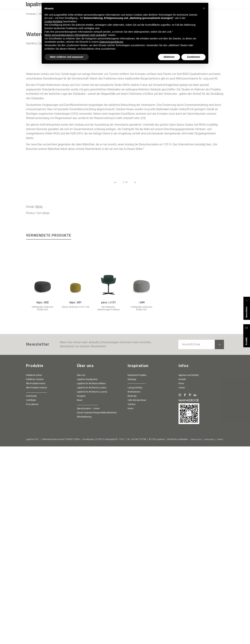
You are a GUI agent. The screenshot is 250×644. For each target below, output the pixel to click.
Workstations (134, 593)
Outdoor (132, 606)
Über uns (81, 577)
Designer (81, 598)
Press (181, 585)
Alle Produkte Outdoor (37, 589)
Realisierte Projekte (137, 577)
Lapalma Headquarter (87, 581)
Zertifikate (31, 602)
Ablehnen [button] (169, 57)
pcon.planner (32, 606)
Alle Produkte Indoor (36, 585)
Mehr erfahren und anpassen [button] (67, 57)
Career (182, 589)
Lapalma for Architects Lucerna (92, 593)
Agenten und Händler (189, 577)
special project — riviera (88, 610)
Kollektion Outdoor (35, 581)
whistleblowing (84, 618)
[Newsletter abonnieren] (219, 546)
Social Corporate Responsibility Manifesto (97, 614)
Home (130, 610)
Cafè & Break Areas (137, 602)
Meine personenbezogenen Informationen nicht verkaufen (76, 35)
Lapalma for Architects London (92, 589)
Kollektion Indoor (34, 577)
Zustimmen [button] (193, 57)
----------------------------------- (137, 585)
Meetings (132, 598)
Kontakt (182, 581)
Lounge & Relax (135, 589)
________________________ (36, 593)
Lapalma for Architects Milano (91, 585)
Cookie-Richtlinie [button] (54, 22)
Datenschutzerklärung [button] (111, 42)
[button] (204, 8)
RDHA (39, 409)
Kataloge (132, 581)
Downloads (31, 598)
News (80, 602)
